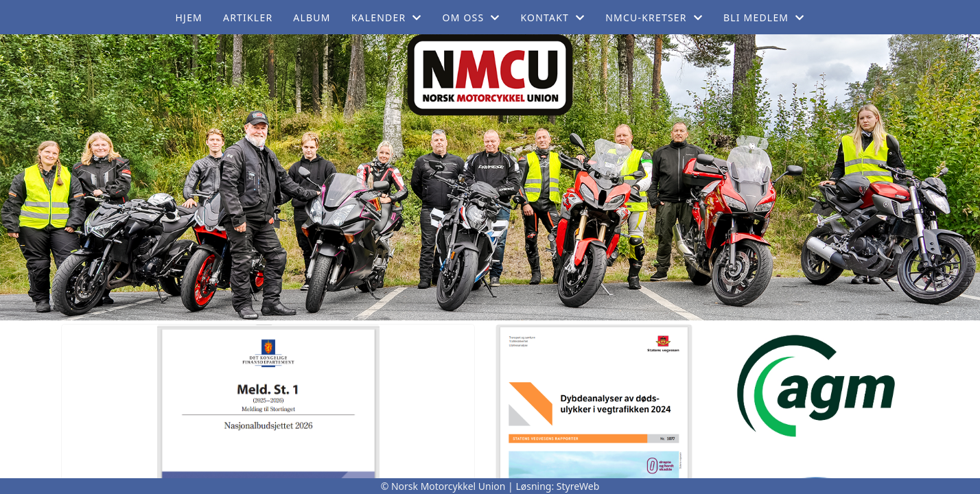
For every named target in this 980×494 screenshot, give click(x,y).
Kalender (387, 17)
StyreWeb (578, 486)
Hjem (189, 17)
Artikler (248, 17)
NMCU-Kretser (654, 17)
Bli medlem (764, 17)
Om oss (471, 17)
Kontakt (553, 17)
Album (312, 17)
